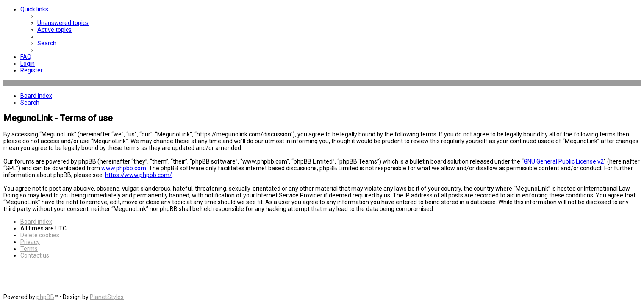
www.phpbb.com (124, 168)
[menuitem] (63, 23)
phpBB (45, 297)
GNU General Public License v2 (564, 161)
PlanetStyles (107, 297)
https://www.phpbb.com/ (139, 175)
